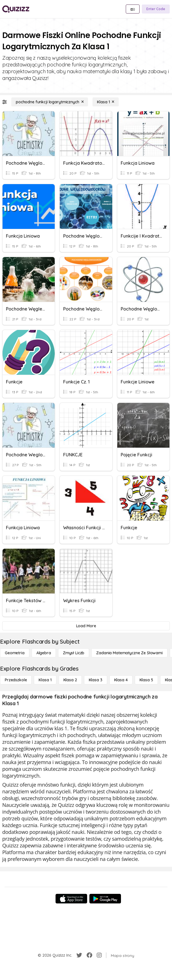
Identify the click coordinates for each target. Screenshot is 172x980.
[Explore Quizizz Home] (16, 9)
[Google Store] (105, 899)
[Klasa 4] (121, 680)
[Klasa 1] (106, 102)
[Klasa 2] (70, 680)
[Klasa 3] (96, 680)
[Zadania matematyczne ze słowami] (129, 653)
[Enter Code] (156, 9)
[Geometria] (15, 653)
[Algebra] (44, 653)
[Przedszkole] (16, 680)
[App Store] (71, 899)
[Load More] (86, 626)
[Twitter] (79, 955)
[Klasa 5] (146, 680)
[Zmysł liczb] (74, 653)
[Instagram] (99, 955)
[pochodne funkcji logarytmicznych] (50, 102)
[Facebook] (89, 955)
